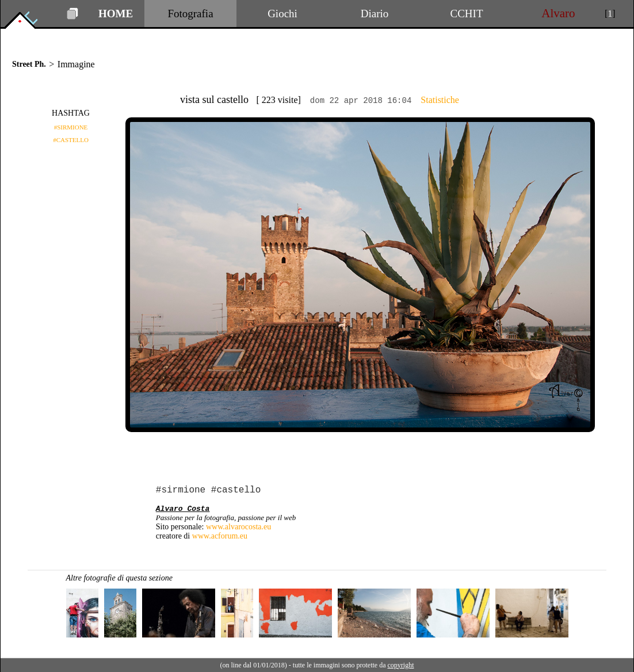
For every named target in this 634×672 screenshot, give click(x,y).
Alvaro (559, 13)
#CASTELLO (71, 140)
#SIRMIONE (71, 127)
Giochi (282, 14)
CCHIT (467, 14)
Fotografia (190, 14)
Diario (375, 14)
